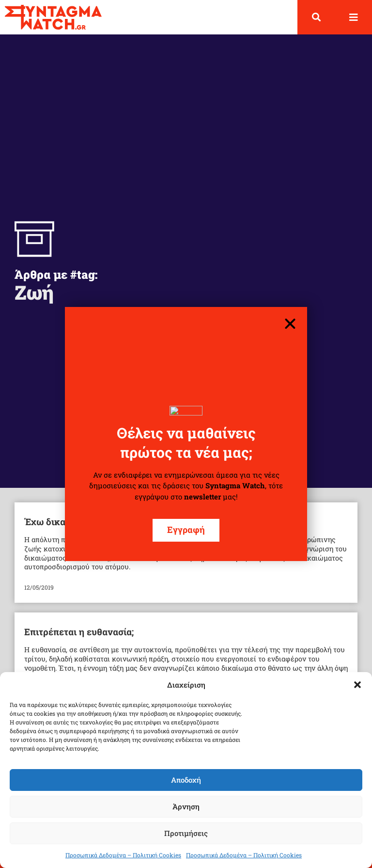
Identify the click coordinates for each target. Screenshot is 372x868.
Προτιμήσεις (186, 833)
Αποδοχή (186, 780)
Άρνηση (186, 806)
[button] (357, 685)
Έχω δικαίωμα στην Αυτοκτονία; (94, 522)
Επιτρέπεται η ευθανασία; (79, 632)
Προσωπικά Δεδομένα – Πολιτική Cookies (123, 855)
